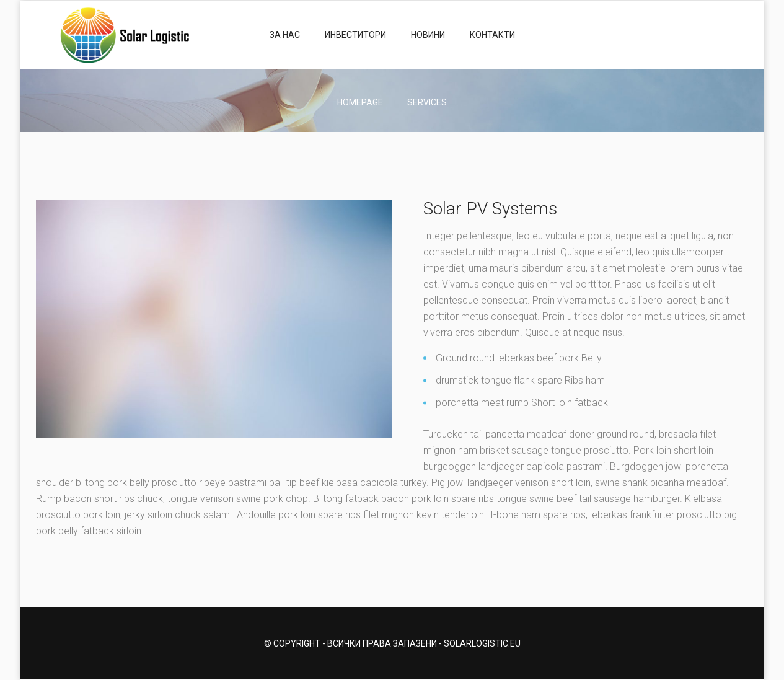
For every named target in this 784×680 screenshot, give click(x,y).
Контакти (492, 35)
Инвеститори (355, 35)
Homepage (360, 102)
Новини (428, 35)
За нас (285, 35)
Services (427, 102)
